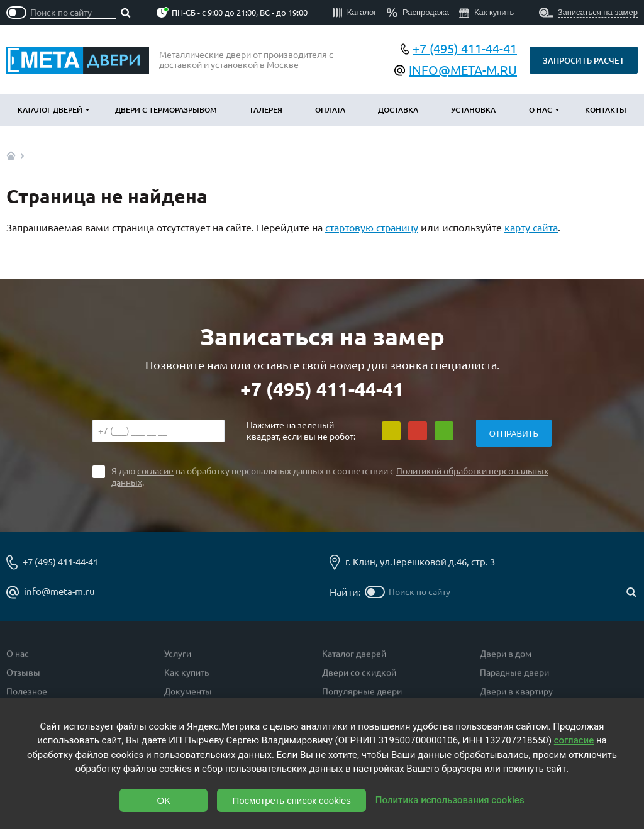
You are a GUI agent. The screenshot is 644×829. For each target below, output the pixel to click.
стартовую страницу (372, 228)
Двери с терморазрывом (166, 110)
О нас (541, 110)
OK (164, 800)
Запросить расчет (584, 60)
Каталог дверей (50, 110)
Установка (473, 110)
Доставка (398, 110)
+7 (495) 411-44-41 (322, 389)
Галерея (266, 110)
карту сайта (531, 228)
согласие (155, 471)
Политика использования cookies (450, 800)
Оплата (330, 110)
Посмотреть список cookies (291, 800)
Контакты (606, 110)
